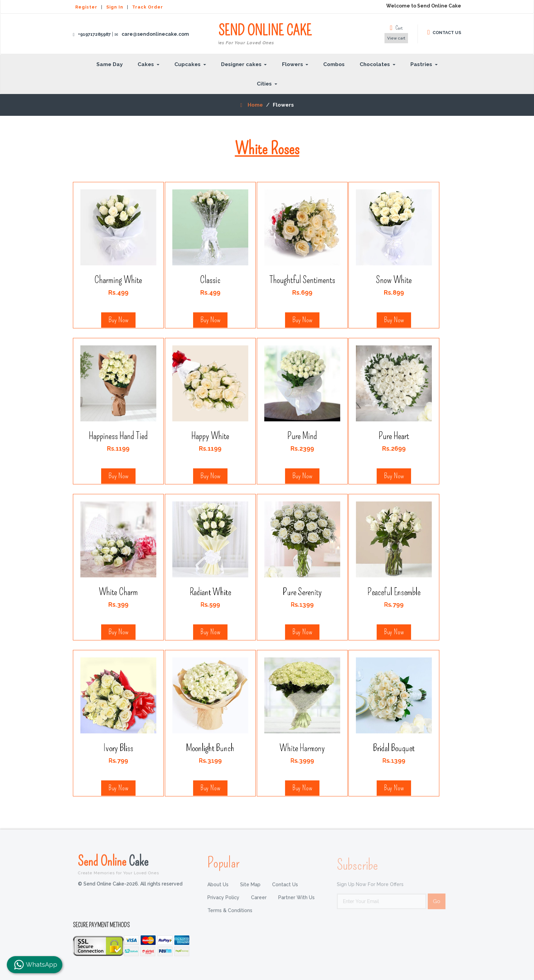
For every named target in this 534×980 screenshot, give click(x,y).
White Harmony (300, 749)
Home (251, 105)
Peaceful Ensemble (392, 592)
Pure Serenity (301, 592)
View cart (396, 38)
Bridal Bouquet (392, 749)
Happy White (210, 436)
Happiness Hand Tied (117, 436)
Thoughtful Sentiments (302, 280)
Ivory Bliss (117, 748)
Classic (210, 280)
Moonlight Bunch (208, 748)
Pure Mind (302, 436)
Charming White (118, 280)
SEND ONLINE (265, 35)
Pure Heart (394, 436)
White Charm (118, 592)
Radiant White (209, 592)
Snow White (394, 280)
